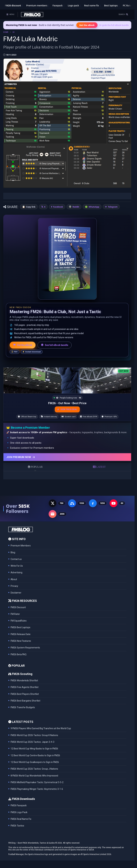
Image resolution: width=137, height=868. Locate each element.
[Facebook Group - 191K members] (72, 503)
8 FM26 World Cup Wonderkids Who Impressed (34, 776)
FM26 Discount (18, 607)
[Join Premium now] (67, 457)
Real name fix (91, 5)
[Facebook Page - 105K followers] (93, 503)
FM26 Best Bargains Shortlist (25, 701)
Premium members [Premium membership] (37, 5)
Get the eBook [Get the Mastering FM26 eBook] (87, 25)
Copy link (31, 207)
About (14, 579)
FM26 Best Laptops (20, 627)
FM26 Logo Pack (19, 812)
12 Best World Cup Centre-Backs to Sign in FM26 (35, 755)
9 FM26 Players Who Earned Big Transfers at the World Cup (41, 728)
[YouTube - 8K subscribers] (114, 503)
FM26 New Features (21, 641)
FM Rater (15, 614)
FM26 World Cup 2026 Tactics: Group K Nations (34, 735)
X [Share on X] (45, 207)
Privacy (14, 586)
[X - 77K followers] (53, 503)
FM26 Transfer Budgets (23, 707)
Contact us (16, 559)
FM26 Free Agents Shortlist (25, 687)
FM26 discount (13, 5)
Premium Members (21, 546)
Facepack (58, 5)
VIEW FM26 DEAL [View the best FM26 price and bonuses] (67, 409)
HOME (6, 32)
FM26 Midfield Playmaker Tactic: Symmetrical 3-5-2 (37, 782)
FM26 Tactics (17, 826)
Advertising (16, 572)
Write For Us (17, 566)
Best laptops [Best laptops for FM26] (111, 5)
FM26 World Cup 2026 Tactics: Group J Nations (34, 769)
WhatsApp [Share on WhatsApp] (94, 207)
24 (14, 32)
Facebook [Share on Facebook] (58, 207)
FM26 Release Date (21, 634)
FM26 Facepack (19, 805)
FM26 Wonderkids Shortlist (24, 680)
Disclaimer (16, 593)
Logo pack (73, 5)
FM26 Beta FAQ (19, 654)
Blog (13, 552)
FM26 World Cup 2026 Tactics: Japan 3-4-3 (32, 742)
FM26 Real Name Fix (21, 819)
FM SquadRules (19, 621)
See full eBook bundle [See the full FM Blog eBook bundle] (55, 345)
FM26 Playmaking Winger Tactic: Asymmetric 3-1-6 (37, 789)
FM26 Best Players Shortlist (25, 694)
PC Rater (127, 5)
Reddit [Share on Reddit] (76, 207)
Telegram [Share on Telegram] (113, 207)
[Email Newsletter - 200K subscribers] (53, 514)
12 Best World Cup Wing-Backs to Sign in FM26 (34, 749)
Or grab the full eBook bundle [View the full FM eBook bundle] (114, 25)
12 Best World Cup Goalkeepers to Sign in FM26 (35, 762)
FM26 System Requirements (25, 648)
